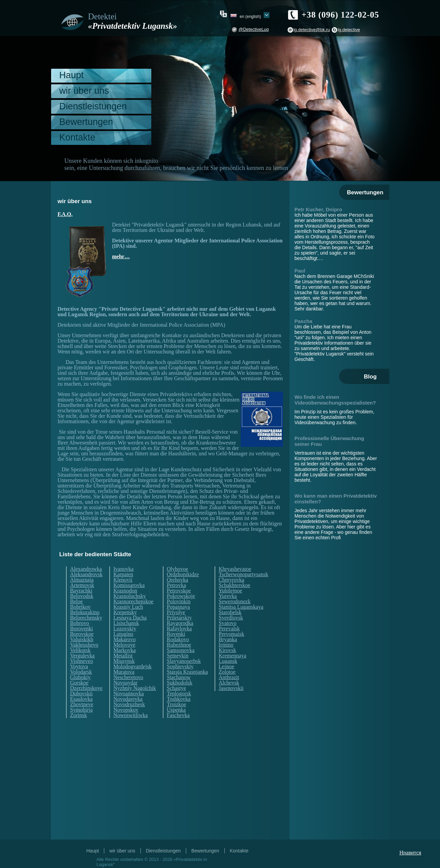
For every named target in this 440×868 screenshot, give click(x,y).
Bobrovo (80, 623)
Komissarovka (129, 585)
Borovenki (82, 629)
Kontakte (77, 137)
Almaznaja (82, 580)
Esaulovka (81, 699)
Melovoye (124, 645)
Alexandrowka (86, 569)
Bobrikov (80, 607)
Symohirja (81, 710)
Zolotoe (227, 672)
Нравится (410, 853)
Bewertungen (86, 122)
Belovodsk (82, 596)
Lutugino (123, 634)
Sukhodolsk (180, 683)
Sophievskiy (180, 667)
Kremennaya (233, 656)
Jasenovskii (231, 688)
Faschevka (178, 715)
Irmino (226, 645)
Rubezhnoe (179, 645)
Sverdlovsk (231, 618)
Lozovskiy (125, 629)
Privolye (176, 612)
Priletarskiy (179, 618)
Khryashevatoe (235, 569)
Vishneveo (81, 661)
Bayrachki (81, 591)
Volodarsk (81, 672)
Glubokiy (80, 677)
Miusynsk (124, 661)
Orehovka (178, 580)
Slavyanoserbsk (184, 661)
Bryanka (228, 639)
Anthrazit (229, 677)
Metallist (123, 656)
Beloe (76, 602)
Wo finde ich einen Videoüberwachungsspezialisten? (335, 400)
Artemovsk (82, 585)
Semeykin (178, 656)
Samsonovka (181, 650)
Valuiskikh (82, 639)
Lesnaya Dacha (130, 618)
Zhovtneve (82, 704)
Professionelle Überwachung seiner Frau (329, 441)
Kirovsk (227, 650)
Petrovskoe (179, 591)
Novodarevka (128, 699)
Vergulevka (82, 656)
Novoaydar (125, 683)
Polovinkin (179, 602)
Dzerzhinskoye (86, 688)
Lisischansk (126, 623)
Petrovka (177, 585)
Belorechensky (86, 618)
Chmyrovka (232, 580)
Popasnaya (178, 607)
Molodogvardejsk (133, 667)
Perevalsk (229, 629)
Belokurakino (85, 612)
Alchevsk (229, 683)
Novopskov (126, 710)
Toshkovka (179, 699)
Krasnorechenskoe (133, 602)
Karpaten (123, 574)
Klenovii (123, 580)
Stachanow (179, 677)
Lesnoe (226, 667)
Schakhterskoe (234, 585)
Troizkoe (177, 704)
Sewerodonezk (235, 602)
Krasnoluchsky (130, 596)
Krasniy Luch (128, 607)
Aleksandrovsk (86, 574)
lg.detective (349, 30)
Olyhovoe (178, 569)
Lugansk (228, 661)
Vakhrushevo (84, 645)
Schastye (177, 688)
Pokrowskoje (181, 596)
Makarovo (125, 639)
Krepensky (125, 612)
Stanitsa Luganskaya (241, 607)
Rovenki (176, 634)
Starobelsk (230, 612)
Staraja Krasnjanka (187, 672)
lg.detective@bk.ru (312, 30)
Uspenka (176, 710)
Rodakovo (178, 639)
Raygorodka (180, 623)
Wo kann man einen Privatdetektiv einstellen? (336, 499)
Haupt (71, 75)
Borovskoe (82, 634)
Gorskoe (79, 683)
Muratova (124, 672)
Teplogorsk (179, 694)
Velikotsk (80, 650)
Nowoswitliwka (130, 715)
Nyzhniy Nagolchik (135, 688)
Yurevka (228, 596)
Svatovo (227, 623)
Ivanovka (124, 569)
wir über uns (84, 91)
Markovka (125, 650)
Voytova (79, 667)
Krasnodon (125, 591)
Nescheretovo (128, 677)
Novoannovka (129, 694)
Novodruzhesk (129, 704)
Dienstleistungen (93, 106)
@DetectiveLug (254, 29)
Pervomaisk (232, 634)
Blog (370, 377)
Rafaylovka (179, 629)
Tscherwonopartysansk (243, 574)
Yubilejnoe (230, 591)
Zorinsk (79, 715)
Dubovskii (81, 694)
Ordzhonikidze (183, 574)
